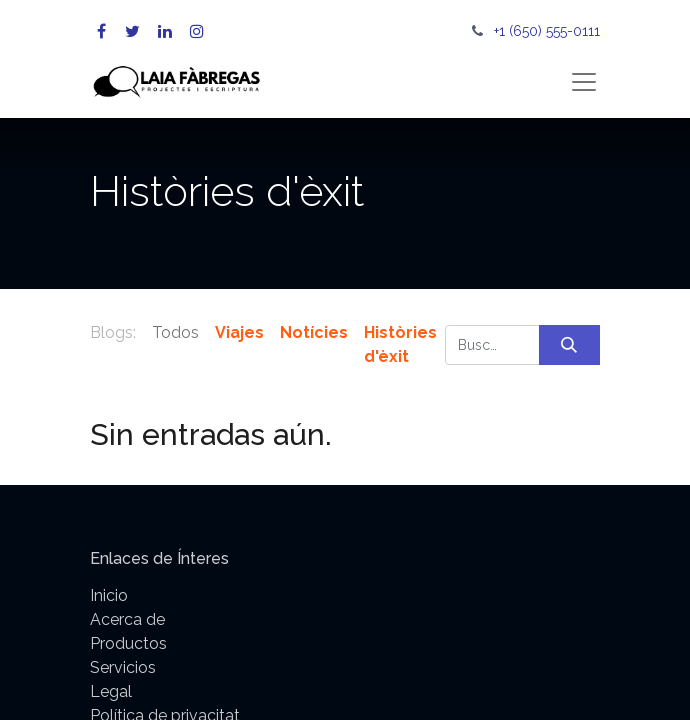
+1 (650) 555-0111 (547, 31)
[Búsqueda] (569, 345)
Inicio (109, 595)
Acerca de (127, 619)
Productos (128, 643)
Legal (111, 691)
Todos (175, 332)
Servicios (123, 667)
